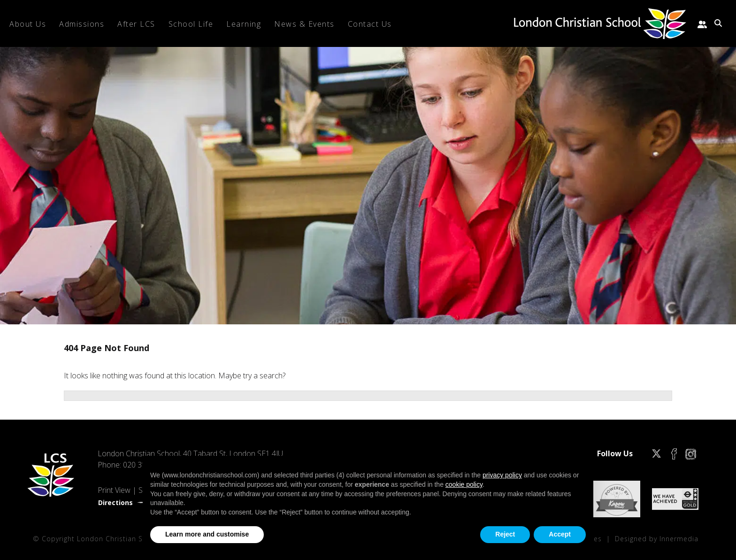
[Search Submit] (718, 23)
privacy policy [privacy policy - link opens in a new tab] (502, 475)
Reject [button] (505, 534)
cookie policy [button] (464, 484)
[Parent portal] (702, 23)
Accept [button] (560, 534)
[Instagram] (691, 453)
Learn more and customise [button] (207, 534)
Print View (114, 490)
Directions (115, 502)
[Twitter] (656, 453)
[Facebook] (674, 453)
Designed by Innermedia (657, 539)
